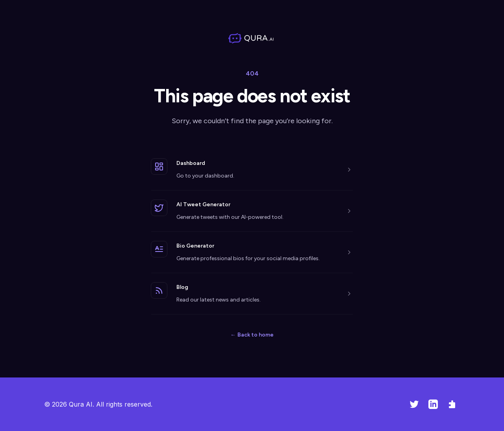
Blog (182, 287)
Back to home (252, 335)
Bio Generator (195, 246)
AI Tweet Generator (203, 204)
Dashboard (191, 163)
